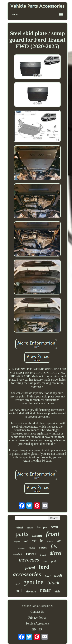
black (53, 583)
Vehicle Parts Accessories (37, 606)
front (53, 534)
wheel (20, 528)
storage (31, 591)
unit (26, 541)
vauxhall (18, 554)
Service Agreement (37, 623)
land (48, 576)
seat (55, 527)
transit (43, 555)
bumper (42, 527)
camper (30, 528)
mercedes (29, 560)
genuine (33, 582)
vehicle (38, 541)
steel (17, 584)
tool (18, 591)
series (43, 547)
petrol (30, 568)
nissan (37, 535)
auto (50, 540)
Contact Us (37, 612)
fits (54, 546)
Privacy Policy (37, 618)
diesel (56, 553)
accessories (27, 574)
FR (41, 629)
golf (53, 561)
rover (31, 553)
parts (22, 534)
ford (44, 567)
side (57, 591)
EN (34, 629)
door (45, 561)
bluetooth (21, 548)
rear (45, 590)
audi (58, 575)
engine (17, 542)
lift (59, 541)
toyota (32, 548)
